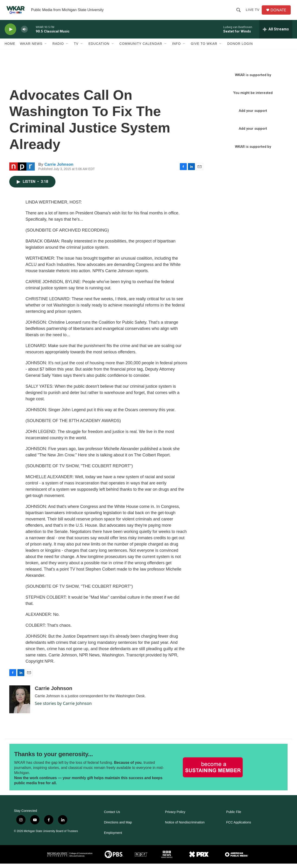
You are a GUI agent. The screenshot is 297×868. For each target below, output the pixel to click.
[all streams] (276, 34)
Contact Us (112, 816)
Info (176, 48)
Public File (234, 816)
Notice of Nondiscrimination (185, 827)
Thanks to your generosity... (53, 759)
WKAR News (31, 48)
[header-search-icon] (239, 12)
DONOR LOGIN (240, 48)
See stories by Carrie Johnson (63, 708)
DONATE (279, 12)
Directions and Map (118, 827)
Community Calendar (141, 48)
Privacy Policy (175, 816)
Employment (113, 837)
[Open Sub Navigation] (46, 48)
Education (99, 48)
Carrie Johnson (59, 169)
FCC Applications (239, 827)
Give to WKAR (204, 48)
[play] (10, 34)
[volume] (24, 34)
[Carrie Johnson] (20, 704)
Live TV (253, 12)
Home (10, 48)
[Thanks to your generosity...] (213, 772)
